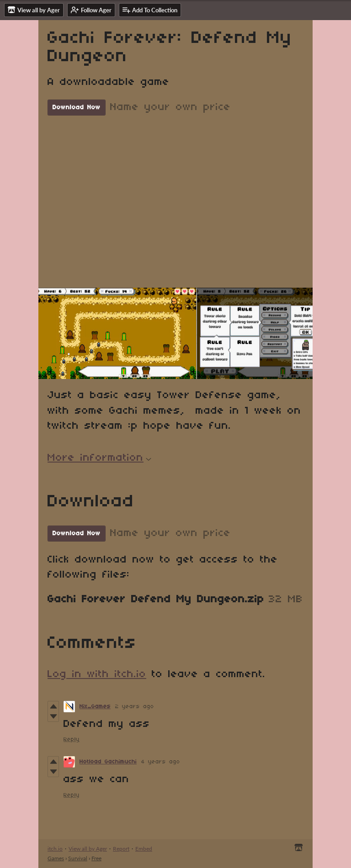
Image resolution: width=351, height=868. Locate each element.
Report (121, 849)
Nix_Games (95, 707)
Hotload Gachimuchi (108, 762)
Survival (78, 858)
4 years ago (161, 762)
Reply (72, 739)
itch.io (55, 849)
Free (96, 858)
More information (99, 458)
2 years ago (135, 707)
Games (56, 858)
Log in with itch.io (97, 674)
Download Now (77, 108)
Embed (144, 849)
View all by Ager (88, 849)
